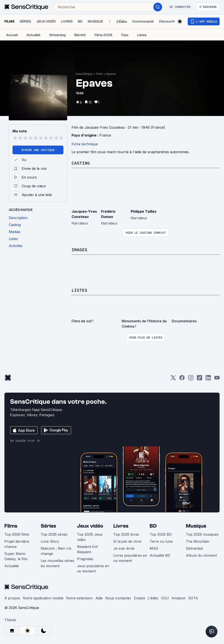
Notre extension (79, 598)
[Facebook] (182, 379)
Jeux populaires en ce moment (93, 569)
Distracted (194, 548)
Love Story (50, 541)
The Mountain (198, 541)
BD (153, 526)
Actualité (12, 566)
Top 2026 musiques (202, 534)
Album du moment (201, 555)
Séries (48, 526)
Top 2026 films (17, 534)
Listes (79, 290)
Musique (196, 526)
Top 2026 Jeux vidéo (90, 537)
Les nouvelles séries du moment (57, 563)
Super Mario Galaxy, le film (16, 556)
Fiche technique (85, 144)
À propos (12, 598)
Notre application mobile (43, 598)
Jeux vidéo (90, 526)
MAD (154, 548)
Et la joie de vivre (127, 541)
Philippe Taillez (143, 211)
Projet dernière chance (17, 544)
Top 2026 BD (161, 534)
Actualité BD (160, 555)
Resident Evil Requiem (87, 549)
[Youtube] (217, 379)
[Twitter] (173, 379)
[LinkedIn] (208, 379)
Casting (81, 163)
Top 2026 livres (126, 534)
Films (99, 74)
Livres (121, 526)
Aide (99, 598)
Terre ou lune (161, 541)
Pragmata (85, 559)
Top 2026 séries (54, 534)
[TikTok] (199, 379)
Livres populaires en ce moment (130, 558)
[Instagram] (191, 379)
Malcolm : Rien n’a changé (56, 551)
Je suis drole (124, 548)
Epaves (111, 74)
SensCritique (84, 74)
